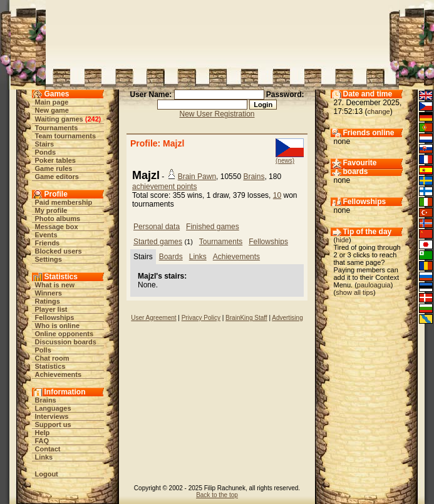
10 (277, 195)
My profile (51, 210)
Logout (47, 474)
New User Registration (217, 114)
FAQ (42, 441)
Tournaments (57, 128)
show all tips (354, 292)
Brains (46, 400)
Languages (53, 408)
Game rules (54, 168)
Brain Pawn (197, 177)
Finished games (213, 227)
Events (46, 235)
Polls (43, 350)
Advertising (287, 318)
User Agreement (153, 318)
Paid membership (64, 202)
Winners (49, 293)
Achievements (59, 374)
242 (93, 119)
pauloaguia (374, 285)
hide (342, 240)
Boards (171, 257)
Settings (49, 259)
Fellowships (55, 317)
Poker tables (55, 160)
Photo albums (58, 219)
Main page (52, 102)
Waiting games (59, 119)
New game (52, 110)
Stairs (45, 144)
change (379, 111)
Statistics (50, 366)
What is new (55, 285)
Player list (51, 309)
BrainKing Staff (246, 318)
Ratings (48, 301)
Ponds (46, 152)
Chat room (52, 358)
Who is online (58, 326)
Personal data (157, 227)
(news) (285, 161)
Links (44, 457)
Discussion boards (66, 342)
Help (43, 433)
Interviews (52, 416)
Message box (57, 227)
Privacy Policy (201, 318)
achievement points (164, 187)
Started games (158, 242)
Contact (48, 449)
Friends (48, 243)
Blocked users (59, 251)
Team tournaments (66, 136)
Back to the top (217, 495)
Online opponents (65, 334)
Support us (53, 424)
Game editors (57, 177)
